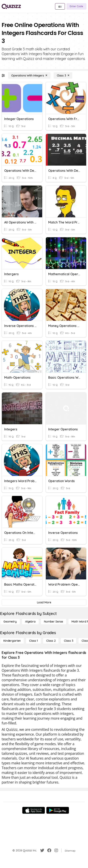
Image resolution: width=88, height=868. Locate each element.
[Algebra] (30, 622)
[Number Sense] (54, 622)
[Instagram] (56, 850)
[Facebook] (49, 850)
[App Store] (34, 810)
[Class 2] (51, 641)
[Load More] (44, 602)
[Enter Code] (76, 6)
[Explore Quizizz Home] (11, 6)
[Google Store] (58, 810)
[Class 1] (33, 641)
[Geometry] (10, 622)
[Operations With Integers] (29, 75)
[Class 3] (63, 75)
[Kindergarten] (12, 641)
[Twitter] (42, 850)
